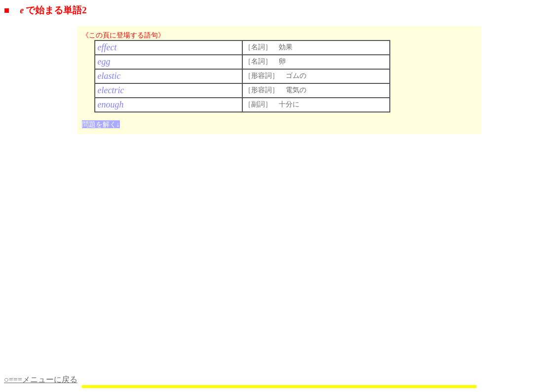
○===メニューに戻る (41, 379)
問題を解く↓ (101, 124)
